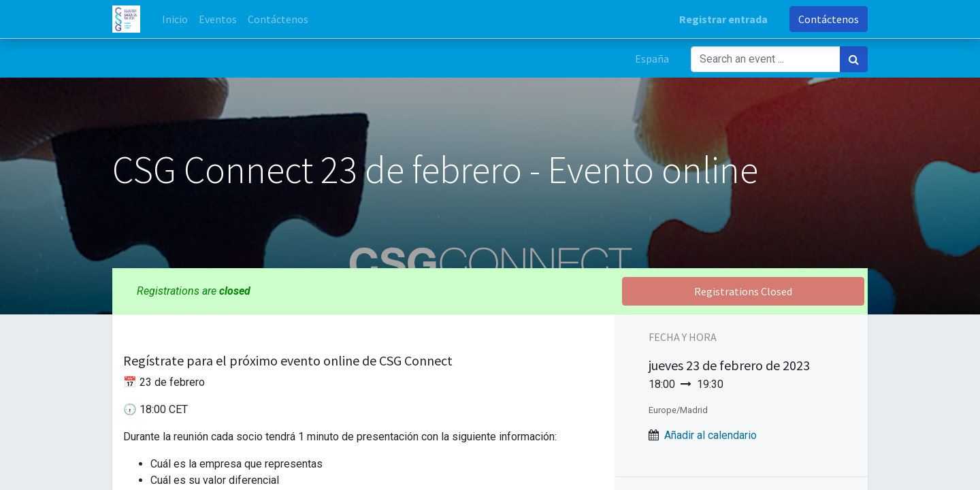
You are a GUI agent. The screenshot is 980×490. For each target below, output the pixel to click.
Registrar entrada (723, 19)
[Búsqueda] (854, 59)
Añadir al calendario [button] (710, 435)
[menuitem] (175, 19)
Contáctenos (829, 19)
